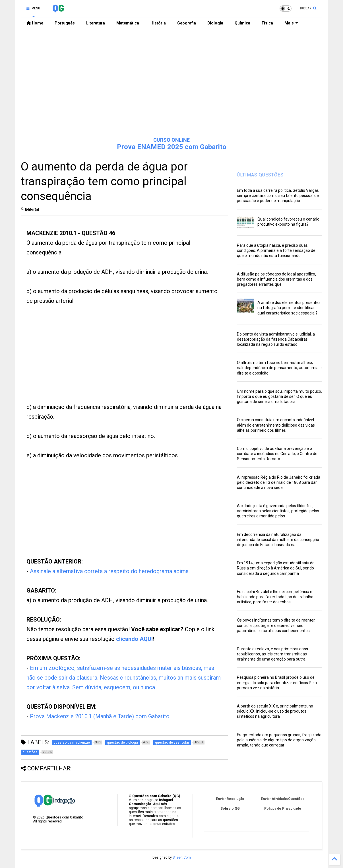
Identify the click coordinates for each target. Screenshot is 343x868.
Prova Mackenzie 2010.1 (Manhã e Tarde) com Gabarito (100, 716)
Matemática (128, 23)
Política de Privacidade (283, 809)
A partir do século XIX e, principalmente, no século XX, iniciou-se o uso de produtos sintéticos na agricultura (275, 711)
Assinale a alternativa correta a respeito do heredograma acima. (110, 571)
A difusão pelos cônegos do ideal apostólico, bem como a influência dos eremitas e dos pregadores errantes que (276, 279)
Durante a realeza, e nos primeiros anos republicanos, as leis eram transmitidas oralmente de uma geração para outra (272, 654)
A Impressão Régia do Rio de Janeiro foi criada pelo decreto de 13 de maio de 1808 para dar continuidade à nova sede (279, 482)
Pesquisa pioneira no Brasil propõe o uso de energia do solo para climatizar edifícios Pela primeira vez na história (277, 682)
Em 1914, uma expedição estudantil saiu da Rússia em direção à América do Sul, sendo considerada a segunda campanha (276, 568)
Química (242, 23)
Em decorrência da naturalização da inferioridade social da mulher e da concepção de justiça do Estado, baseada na (278, 540)
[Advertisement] (171, 89)
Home (35, 23)
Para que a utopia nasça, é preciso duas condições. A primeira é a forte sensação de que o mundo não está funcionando (276, 250)
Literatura (96, 23)
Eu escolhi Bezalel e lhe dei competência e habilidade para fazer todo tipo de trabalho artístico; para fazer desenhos (275, 597)
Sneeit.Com (182, 857)
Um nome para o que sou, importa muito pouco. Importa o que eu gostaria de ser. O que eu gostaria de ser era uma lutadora (279, 396)
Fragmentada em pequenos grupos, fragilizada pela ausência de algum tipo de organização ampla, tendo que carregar (279, 740)
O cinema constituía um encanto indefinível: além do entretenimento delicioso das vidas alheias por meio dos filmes (276, 425)
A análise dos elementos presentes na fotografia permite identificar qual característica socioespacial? (289, 308)
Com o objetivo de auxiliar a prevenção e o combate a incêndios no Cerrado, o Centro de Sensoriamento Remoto (277, 454)
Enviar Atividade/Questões (283, 799)
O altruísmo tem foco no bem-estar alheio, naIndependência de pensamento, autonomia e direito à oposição (279, 368)
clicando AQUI (134, 639)
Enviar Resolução (230, 799)
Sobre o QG (230, 809)
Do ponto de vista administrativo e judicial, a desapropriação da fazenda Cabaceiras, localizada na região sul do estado (276, 339)
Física (267, 23)
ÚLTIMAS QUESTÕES (260, 175)
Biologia (215, 23)
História (158, 23)
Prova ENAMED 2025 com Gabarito (172, 147)
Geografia (187, 23)
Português (65, 23)
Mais (291, 23)
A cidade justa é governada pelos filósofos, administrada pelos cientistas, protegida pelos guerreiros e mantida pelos (278, 511)
